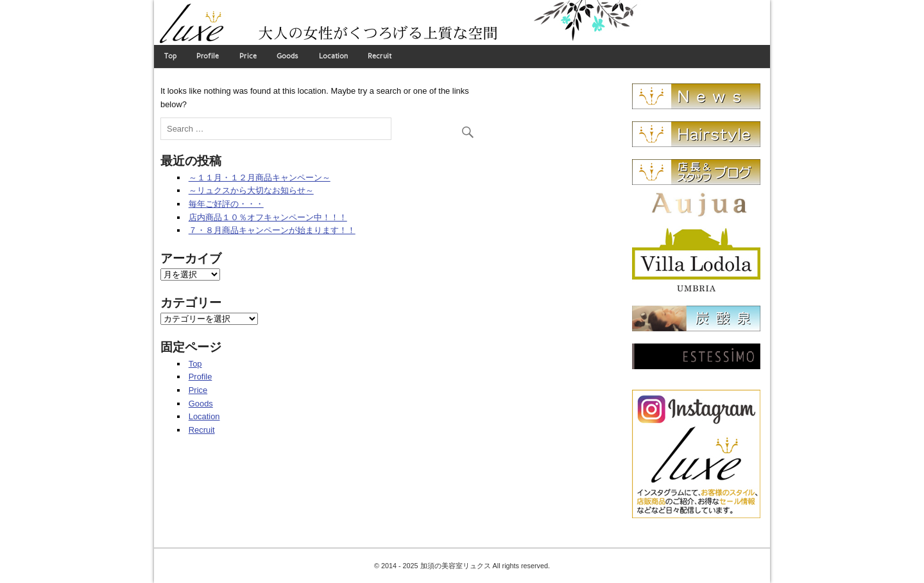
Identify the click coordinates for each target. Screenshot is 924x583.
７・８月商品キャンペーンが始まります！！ (272, 230)
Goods (287, 56)
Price (248, 56)
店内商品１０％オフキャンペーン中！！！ (268, 217)
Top (170, 56)
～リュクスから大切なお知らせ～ (251, 190)
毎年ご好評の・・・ (226, 204)
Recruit (380, 56)
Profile (208, 56)
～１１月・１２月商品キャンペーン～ (260, 178)
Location (333, 56)
